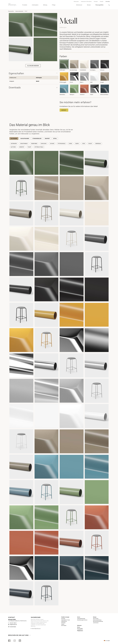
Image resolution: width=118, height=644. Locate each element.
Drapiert (47, 138)
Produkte (25, 5)
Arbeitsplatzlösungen (81, 619)
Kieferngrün (14, 144)
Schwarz (52, 144)
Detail (55, 138)
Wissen (89, 5)
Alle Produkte (64, 626)
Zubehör (63, 624)
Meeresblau (98, 144)
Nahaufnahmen (25, 138)
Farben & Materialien (19, 11)
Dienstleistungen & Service (82, 620)
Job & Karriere (96, 623)
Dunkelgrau (44, 144)
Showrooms (76, 2)
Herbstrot (22, 147)
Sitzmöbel (63, 619)
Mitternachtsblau (39, 147)
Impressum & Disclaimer (86, 2)
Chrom (70, 144)
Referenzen (79, 5)
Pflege (54, 5)
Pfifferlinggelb (61, 144)
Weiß (84, 144)
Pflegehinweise (80, 631)
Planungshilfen (99, 5)
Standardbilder (37, 138)
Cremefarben (34, 144)
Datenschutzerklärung (97, 620)
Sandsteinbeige (24, 144)
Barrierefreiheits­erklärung (98, 621)
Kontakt (102, 2)
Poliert (29, 147)
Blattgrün (13, 147)
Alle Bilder (14, 138)
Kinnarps (96, 2)
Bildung (45, 5)
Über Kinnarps (96, 619)
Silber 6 (77, 144)
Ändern (108, 641)
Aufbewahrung (64, 621)
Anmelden (108, 2)
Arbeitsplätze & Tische (66, 620)
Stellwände (63, 623)
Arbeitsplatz (35, 5)
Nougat (90, 144)
